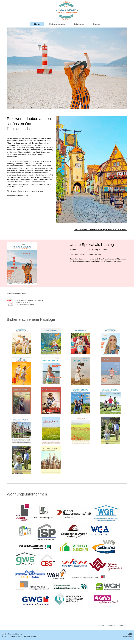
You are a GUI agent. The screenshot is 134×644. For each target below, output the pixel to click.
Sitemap (19, 634)
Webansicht (128, 636)
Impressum (111, 626)
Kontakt (102, 626)
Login (130, 634)
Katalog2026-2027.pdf (23, 303)
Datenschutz (122, 626)
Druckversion (9, 634)
